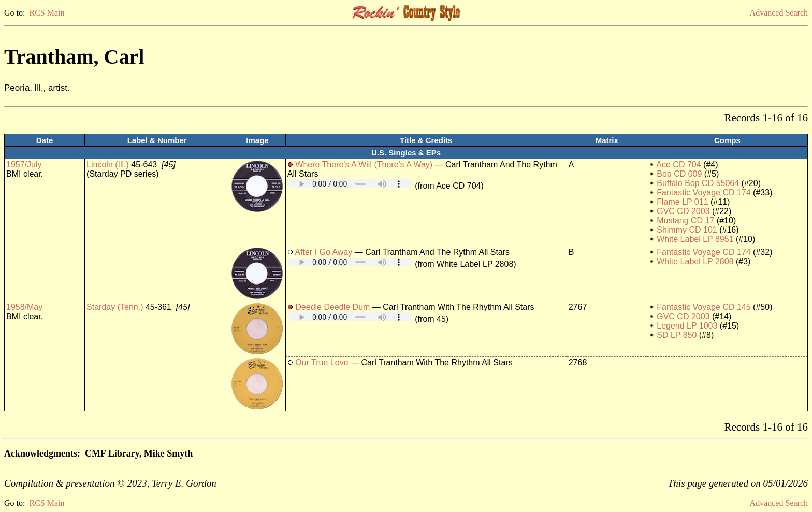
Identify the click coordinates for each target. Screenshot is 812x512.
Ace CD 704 (678, 165)
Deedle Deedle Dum (332, 307)
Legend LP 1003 (687, 326)
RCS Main (47, 13)
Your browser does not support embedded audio (350, 184)
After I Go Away (323, 252)
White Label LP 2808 (695, 261)
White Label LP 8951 (695, 239)
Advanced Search (779, 13)
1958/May (24, 307)
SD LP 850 (677, 335)
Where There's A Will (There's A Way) (364, 165)
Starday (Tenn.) (115, 307)
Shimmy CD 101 (687, 230)
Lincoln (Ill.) (108, 165)
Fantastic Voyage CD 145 (704, 307)
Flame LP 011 (682, 202)
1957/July (24, 165)
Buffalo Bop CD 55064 (698, 183)
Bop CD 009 (679, 174)
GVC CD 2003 (683, 211)
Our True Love (322, 362)
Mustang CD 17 (685, 221)
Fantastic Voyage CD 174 (704, 193)
